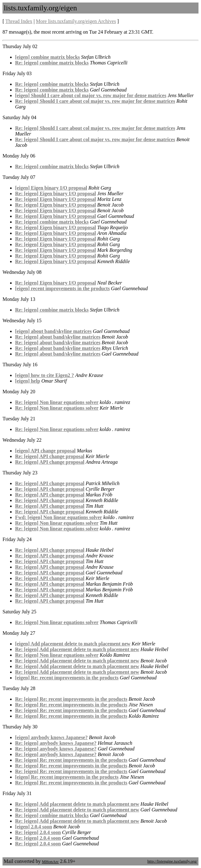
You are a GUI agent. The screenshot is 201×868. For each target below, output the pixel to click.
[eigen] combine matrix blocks (47, 57)
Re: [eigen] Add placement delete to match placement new (77, 649)
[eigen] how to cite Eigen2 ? (45, 375)
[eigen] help (28, 381)
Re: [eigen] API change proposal (50, 456)
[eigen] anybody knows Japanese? (51, 737)
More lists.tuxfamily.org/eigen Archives (76, 21)
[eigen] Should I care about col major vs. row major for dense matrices (91, 95)
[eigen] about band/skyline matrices (53, 331)
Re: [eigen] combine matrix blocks (52, 63)
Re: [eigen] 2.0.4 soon (38, 832)
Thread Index (19, 21)
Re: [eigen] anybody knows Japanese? (56, 743)
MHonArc (50, 862)
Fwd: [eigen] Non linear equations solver (59, 517)
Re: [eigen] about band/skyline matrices (58, 337)
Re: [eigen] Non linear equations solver (57, 402)
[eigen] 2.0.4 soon (33, 827)
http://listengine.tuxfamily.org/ (172, 861)
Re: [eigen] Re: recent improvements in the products (71, 699)
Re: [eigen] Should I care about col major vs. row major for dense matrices (95, 101)
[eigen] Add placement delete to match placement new (73, 644)
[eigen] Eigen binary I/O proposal (51, 188)
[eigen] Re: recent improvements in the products (67, 678)
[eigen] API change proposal (45, 451)
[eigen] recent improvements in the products (62, 288)
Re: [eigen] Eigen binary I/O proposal (56, 194)
